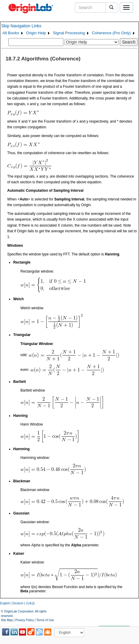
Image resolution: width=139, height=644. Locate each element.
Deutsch (18, 603)
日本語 (30, 603)
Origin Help (36, 33)
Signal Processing (69, 33)
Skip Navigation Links (21, 26)
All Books (11, 33)
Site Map (7, 620)
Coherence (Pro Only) (111, 33)
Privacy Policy (25, 620)
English (5, 603)
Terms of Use (45, 620)
